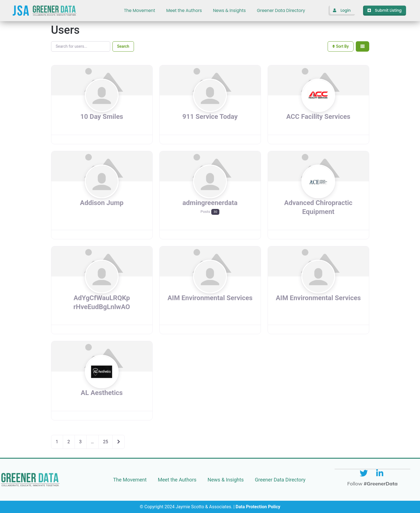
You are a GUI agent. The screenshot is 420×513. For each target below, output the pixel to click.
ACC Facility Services (318, 117)
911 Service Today (210, 117)
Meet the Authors (184, 10)
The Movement (139, 10)
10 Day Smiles (102, 117)
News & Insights (229, 10)
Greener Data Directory (281, 10)
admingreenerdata (210, 203)
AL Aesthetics (102, 393)
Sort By (340, 46)
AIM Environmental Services (210, 298)
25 (105, 442)
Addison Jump (102, 203)
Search (123, 46)
